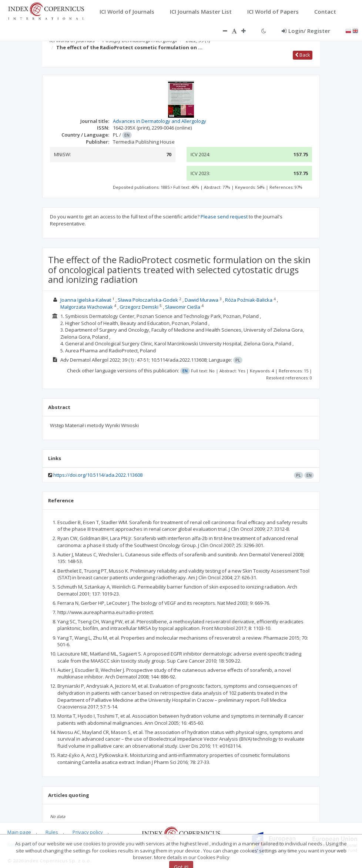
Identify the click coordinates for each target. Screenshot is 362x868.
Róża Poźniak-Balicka (249, 300)
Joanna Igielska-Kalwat (86, 300)
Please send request (224, 217)
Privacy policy (88, 832)
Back (303, 55)
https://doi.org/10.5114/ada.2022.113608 (98, 475)
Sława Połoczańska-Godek (148, 300)
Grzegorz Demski (139, 307)
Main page (19, 832)
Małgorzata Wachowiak (87, 307)
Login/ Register (306, 31)
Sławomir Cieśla (183, 307)
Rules (52, 832)
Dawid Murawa (202, 300)
